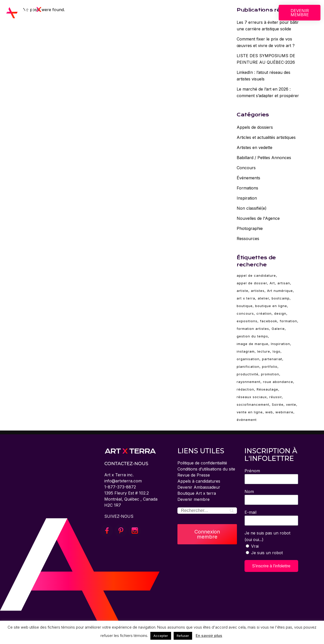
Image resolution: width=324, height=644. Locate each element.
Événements (248, 178)
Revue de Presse (194, 475)
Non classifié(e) (252, 208)
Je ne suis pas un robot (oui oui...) (267, 536)
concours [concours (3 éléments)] (245, 313)
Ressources (248, 239)
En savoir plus (209, 636)
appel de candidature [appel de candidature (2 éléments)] (256, 275)
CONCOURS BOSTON (103, 13)
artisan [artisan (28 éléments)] (284, 283)
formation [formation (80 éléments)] (288, 321)
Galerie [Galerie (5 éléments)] (278, 329)
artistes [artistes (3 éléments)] (258, 291)
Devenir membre (194, 499)
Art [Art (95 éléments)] (272, 283)
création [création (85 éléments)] (264, 313)
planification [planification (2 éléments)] (248, 367)
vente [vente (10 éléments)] (291, 404)
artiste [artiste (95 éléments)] (242, 291)
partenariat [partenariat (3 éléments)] (272, 359)
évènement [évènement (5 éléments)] (247, 420)
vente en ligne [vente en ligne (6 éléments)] (250, 412)
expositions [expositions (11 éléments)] (247, 321)
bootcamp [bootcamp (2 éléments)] (281, 298)
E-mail (250, 512)
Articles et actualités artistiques (266, 137)
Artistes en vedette (255, 147)
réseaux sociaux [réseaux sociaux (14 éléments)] (252, 397)
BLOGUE (237, 13)
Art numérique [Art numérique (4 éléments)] (280, 291)
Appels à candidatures (199, 481)
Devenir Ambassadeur (199, 487)
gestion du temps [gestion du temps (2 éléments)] (252, 336)
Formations (247, 188)
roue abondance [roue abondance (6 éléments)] (278, 382)
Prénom (252, 471)
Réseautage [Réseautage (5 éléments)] (267, 389)
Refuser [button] (183, 636)
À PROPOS (66, 13)
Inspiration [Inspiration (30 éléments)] (280, 344)
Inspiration (247, 198)
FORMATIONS (172, 13)
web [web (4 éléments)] (269, 412)
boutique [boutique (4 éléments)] (245, 306)
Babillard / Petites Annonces (264, 158)
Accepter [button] (161, 636)
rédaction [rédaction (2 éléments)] (245, 389)
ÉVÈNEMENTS (208, 13)
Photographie (250, 228)
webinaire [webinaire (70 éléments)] (284, 412)
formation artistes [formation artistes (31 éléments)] (253, 329)
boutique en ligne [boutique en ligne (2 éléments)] (271, 306)
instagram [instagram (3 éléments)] (246, 351)
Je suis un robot (267, 553)
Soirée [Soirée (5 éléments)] (278, 404)
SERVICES (140, 13)
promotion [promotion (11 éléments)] (270, 374)
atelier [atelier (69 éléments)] (263, 298)
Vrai (255, 546)
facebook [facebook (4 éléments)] (269, 321)
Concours (246, 168)
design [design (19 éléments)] (280, 313)
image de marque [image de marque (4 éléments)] (252, 344)
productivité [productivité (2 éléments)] (248, 374)
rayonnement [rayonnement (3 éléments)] (249, 382)
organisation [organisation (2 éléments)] (248, 359)
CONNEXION (262, 13)
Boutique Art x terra (197, 493)
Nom (249, 491)
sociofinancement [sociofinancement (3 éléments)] (253, 404)
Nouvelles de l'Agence (258, 218)
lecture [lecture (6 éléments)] (264, 351)
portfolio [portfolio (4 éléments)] (270, 367)
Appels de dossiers (255, 127)
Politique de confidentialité (202, 463)
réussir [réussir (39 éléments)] (276, 397)
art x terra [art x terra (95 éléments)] (246, 298)
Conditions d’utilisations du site (206, 469)
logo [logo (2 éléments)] (277, 351)
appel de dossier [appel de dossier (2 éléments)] (252, 283)
